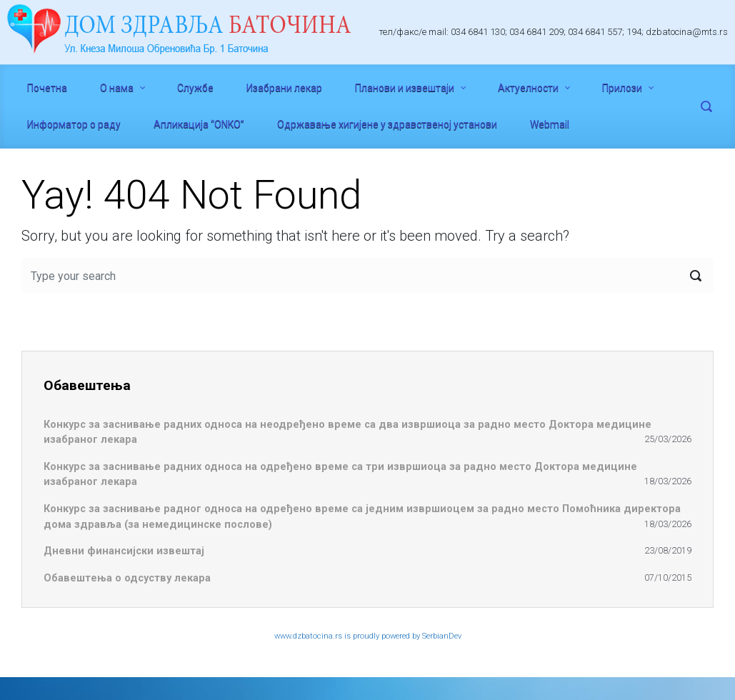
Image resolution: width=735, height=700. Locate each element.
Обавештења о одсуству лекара (127, 578)
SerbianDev (442, 636)
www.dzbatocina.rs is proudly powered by (348, 636)
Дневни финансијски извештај (124, 551)
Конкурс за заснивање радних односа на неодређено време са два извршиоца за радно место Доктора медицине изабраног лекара (347, 432)
